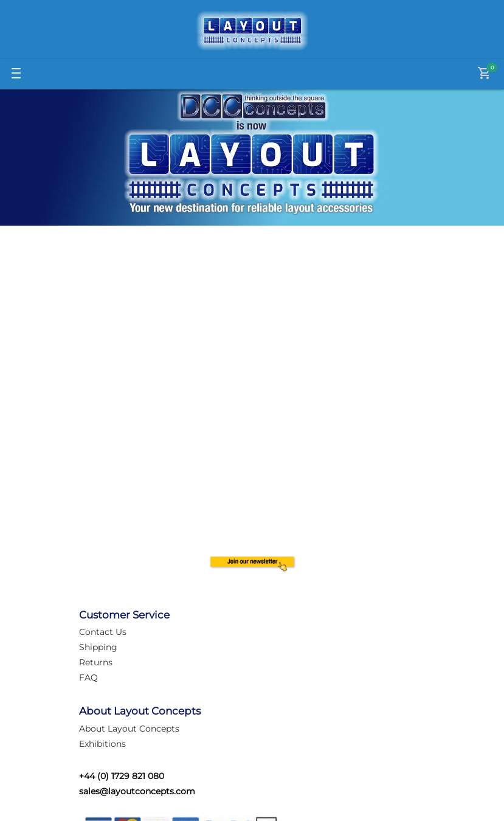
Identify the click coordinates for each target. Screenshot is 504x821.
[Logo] (252, 31)
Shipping (98, 647)
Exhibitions (102, 744)
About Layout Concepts (129, 729)
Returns (96, 662)
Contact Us (103, 632)
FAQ (88, 677)
